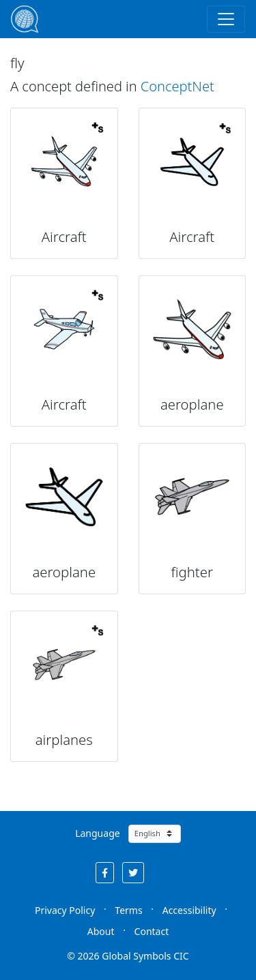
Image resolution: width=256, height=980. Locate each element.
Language (97, 833)
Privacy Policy (65, 910)
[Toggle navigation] (226, 19)
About (101, 931)
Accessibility (189, 910)
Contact (152, 931)
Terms (128, 910)
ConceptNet (177, 86)
